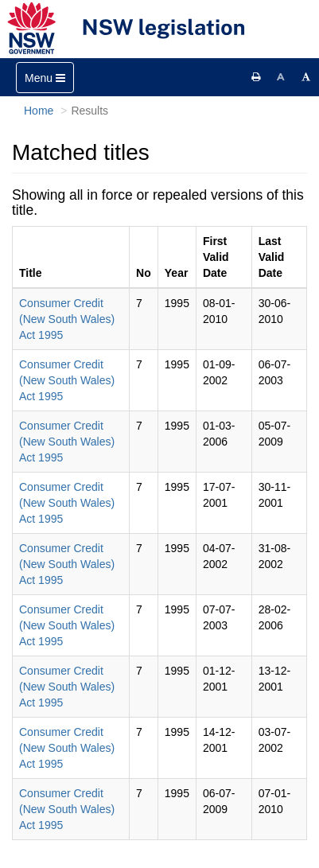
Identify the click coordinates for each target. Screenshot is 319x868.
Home (39, 111)
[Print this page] (256, 77)
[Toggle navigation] (45, 78)
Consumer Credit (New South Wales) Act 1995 (67, 319)
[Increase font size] (306, 77)
